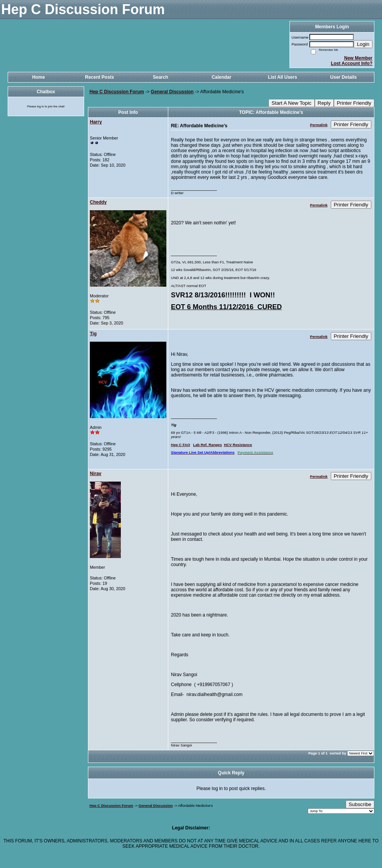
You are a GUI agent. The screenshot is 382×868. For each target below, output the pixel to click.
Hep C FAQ (180, 445)
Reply (324, 103)
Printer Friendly (354, 103)
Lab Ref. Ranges (207, 445)
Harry (96, 122)
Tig (93, 334)
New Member (358, 58)
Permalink (319, 125)
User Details (344, 77)
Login (363, 44)
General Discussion (172, 92)
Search (161, 77)
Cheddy (98, 202)
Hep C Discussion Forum (117, 92)
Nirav (96, 474)
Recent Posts (99, 77)
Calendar (222, 77)
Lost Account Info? (352, 63)
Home (38, 77)
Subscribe (360, 804)
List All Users (283, 77)
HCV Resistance (238, 445)
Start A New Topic (291, 103)
